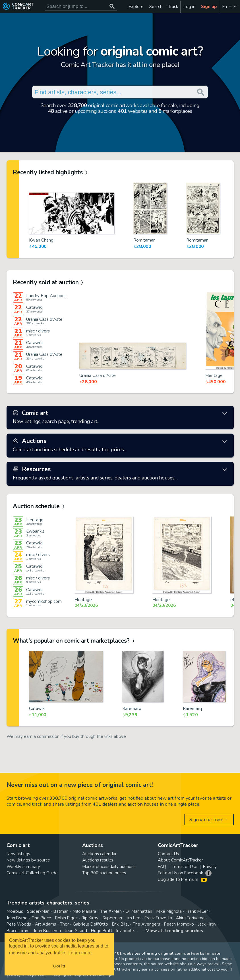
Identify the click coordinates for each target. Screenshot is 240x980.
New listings (18, 854)
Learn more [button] (80, 953)
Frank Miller (197, 911)
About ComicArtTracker (180, 860)
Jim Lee (133, 918)
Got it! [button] (59, 966)
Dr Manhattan (139, 911)
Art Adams (45, 924)
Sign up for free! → (209, 819)
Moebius (15, 911)
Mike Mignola (169, 911)
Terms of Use (185, 867)
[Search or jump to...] (112, 6)
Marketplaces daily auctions (109, 867)
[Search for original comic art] (81, 6)
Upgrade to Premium (182, 879)
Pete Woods (19, 924)
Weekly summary (23, 867)
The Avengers (146, 924)
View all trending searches (175, 931)
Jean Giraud (76, 931)
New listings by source (28, 860)
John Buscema (47, 931)
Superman (112, 918)
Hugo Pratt (102, 931)
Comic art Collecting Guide (32, 873)
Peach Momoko (179, 924)
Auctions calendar (99, 854)
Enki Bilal (120, 924)
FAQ (162, 867)
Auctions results (98, 860)
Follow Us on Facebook (180, 873)
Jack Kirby (207, 924)
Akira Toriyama (190, 918)
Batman (61, 911)
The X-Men (111, 911)
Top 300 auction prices (104, 873)
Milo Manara (84, 911)
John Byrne (17, 918)
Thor (64, 924)
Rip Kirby (90, 918)
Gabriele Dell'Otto (90, 924)
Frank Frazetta (158, 918)
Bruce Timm (18, 931)
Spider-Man (38, 911)
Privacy (210, 867)
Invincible (125, 931)
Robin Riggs (66, 918)
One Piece (41, 918)
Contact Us (168, 854)
